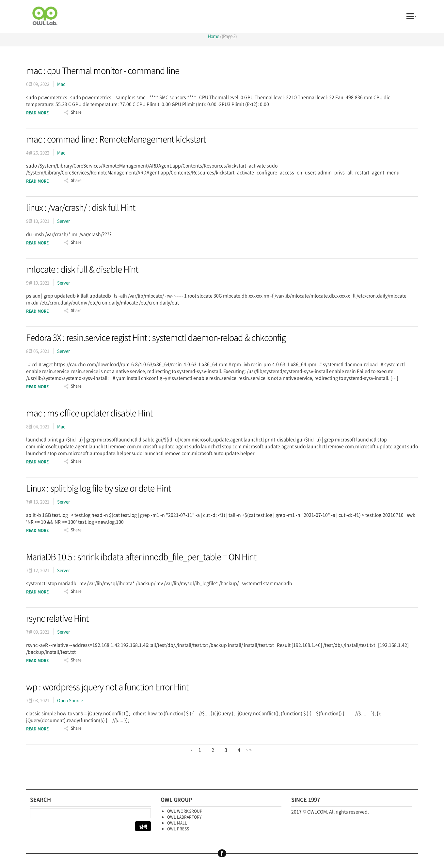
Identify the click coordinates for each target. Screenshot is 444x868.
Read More (37, 113)
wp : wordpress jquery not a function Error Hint (107, 687)
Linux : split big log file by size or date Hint (98, 488)
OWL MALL (177, 823)
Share (76, 112)
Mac (61, 84)
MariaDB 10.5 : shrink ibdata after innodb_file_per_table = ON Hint (141, 557)
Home (213, 36)
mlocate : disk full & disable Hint (82, 269)
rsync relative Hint (57, 618)
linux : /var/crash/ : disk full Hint (81, 207)
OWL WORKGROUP (185, 811)
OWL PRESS (178, 829)
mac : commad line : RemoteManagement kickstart (116, 139)
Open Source (70, 700)
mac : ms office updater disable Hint (89, 413)
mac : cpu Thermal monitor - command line (103, 70)
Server (63, 221)
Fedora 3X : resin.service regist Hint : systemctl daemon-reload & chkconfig (156, 337)
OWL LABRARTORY (184, 817)
